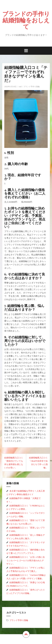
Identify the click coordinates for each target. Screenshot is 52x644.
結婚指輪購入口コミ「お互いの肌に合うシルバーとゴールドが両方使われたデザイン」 (26, 560)
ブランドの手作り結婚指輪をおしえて (26, 20)
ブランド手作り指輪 (32, 86)
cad (20, 86)
